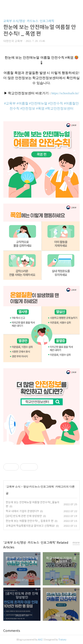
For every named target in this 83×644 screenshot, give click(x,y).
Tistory (62, 640)
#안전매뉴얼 (38, 103)
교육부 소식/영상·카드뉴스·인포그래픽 (29, 21)
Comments (12, 631)
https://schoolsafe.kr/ (65, 93)
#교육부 (10, 103)
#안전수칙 (56, 103)
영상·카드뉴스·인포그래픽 (39, 487)
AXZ (40, 640)
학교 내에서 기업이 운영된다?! (22, 511)
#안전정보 (28, 108)
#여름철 (22, 103)
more (76, 543)
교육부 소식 (13, 487)
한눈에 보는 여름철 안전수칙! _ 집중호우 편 (30, 521)
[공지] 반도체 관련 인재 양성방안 (24, 516)
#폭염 (40, 108)
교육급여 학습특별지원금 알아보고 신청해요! (30, 526)
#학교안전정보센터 (59, 108)
